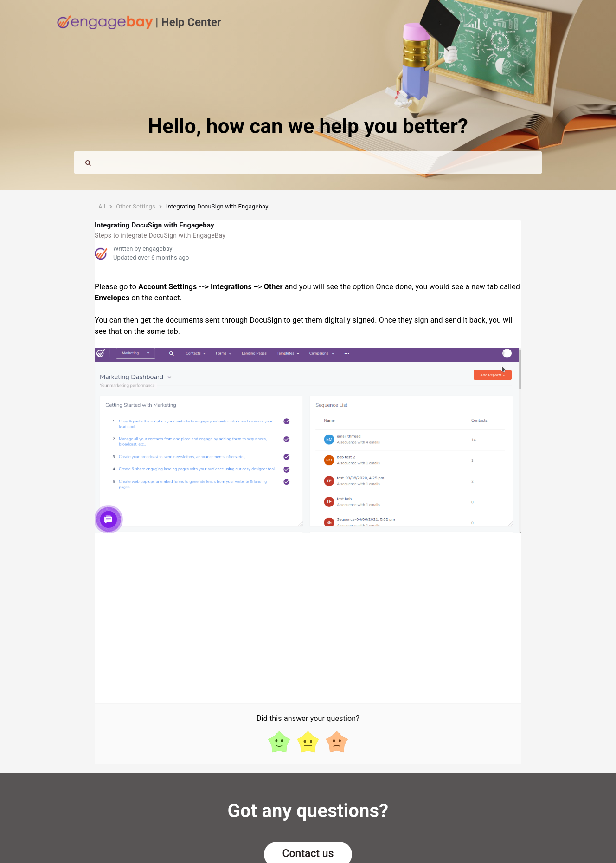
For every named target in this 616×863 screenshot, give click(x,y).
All (102, 206)
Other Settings (136, 206)
